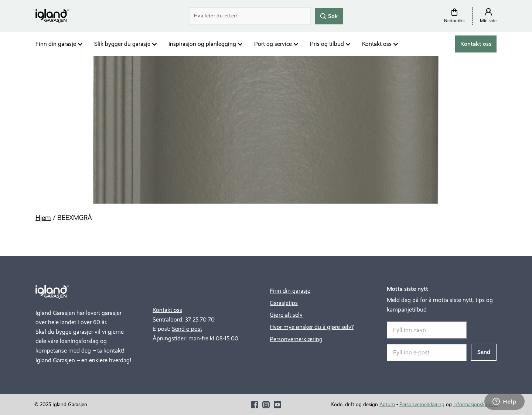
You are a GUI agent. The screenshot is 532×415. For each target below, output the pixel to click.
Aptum (387, 404)
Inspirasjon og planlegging (202, 44)
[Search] (250, 16)
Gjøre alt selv (286, 315)
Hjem (43, 218)
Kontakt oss (377, 44)
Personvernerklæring (296, 339)
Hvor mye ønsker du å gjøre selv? (312, 327)
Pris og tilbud (327, 44)
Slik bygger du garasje (122, 44)
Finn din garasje (56, 44)
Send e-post (187, 329)
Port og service (273, 44)
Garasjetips (284, 303)
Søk (329, 16)
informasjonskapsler (475, 404)
